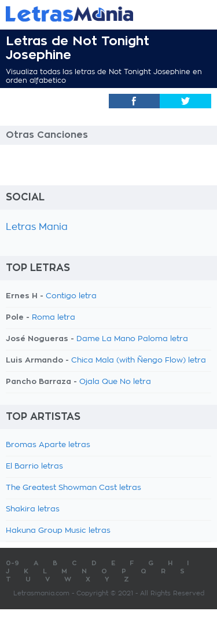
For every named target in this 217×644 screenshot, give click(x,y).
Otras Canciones (47, 135)
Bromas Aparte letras (48, 445)
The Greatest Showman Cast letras (73, 488)
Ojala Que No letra (115, 382)
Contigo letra (71, 296)
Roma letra (54, 318)
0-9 (12, 563)
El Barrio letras (34, 466)
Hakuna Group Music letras (58, 531)
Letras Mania (37, 227)
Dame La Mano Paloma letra (132, 339)
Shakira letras (33, 509)
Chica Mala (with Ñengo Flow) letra (139, 361)
